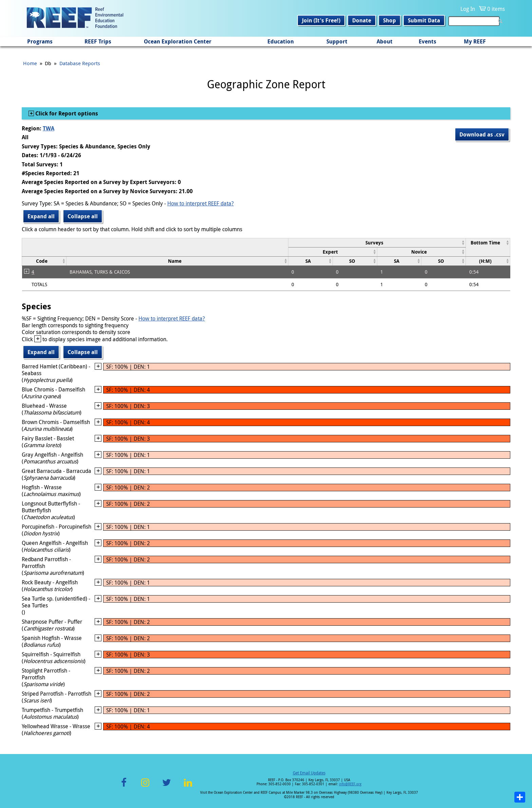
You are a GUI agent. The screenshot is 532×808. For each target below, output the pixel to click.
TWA (49, 128)
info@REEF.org (350, 784)
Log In (468, 9)
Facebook (124, 786)
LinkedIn (188, 786)
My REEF (475, 41)
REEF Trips (98, 41)
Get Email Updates (309, 773)
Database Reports (80, 63)
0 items (496, 9)
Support (337, 41)
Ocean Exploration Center (178, 41)
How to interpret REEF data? (201, 203)
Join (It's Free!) (321, 20)
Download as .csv (482, 134)
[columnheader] (377, 243)
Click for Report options (66, 113)
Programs (40, 41)
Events (427, 41)
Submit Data (424, 20)
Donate (362, 20)
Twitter (167, 786)
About (385, 41)
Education (281, 41)
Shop (389, 20)
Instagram (145, 786)
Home (30, 63)
